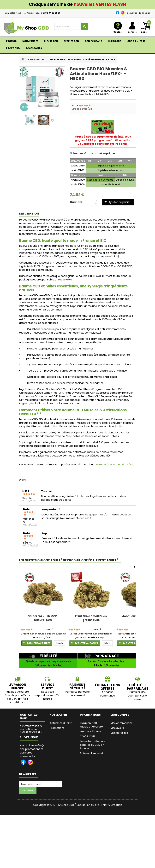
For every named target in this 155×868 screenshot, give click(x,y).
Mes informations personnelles (121, 739)
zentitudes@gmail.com (36, 749)
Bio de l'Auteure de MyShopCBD (92, 784)
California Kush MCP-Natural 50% (43, 618)
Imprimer (109, 153)
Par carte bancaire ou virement (77, 694)
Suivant (52, 120)
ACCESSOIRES (34, 48)
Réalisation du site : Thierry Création (99, 858)
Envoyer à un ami (85, 153)
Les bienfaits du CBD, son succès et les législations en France (92, 763)
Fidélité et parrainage (137, 687)
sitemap (55, 743)
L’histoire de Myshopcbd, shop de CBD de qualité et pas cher (91, 796)
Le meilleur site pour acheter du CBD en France (93, 745)
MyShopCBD (66, 858)
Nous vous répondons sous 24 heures (47, 695)
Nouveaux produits (61, 733)
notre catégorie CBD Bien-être (114, 465)
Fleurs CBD (51, 41)
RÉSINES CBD (71, 41)
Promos (11, 41)
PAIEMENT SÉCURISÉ (77, 686)
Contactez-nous (13, 13)
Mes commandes (121, 723)
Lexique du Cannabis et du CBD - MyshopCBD (93, 810)
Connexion (144, 13)
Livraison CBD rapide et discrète (91, 725)
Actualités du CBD (61, 723)
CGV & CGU (87, 736)
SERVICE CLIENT (47, 686)
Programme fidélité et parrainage (92, 776)
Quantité (76, 202)
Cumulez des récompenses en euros (137, 696)
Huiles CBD (115, 41)
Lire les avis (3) (82, 109)
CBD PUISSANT (93, 41)
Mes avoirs (117, 728)
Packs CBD (13, 48)
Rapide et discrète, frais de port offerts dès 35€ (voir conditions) (17, 697)
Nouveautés (30, 41)
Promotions (57, 728)
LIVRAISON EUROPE (17, 686)
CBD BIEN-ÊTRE (136, 41)
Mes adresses (119, 733)
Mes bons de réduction (118, 748)
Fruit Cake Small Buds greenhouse (91, 618)
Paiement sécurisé (92, 753)
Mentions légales (91, 732)
